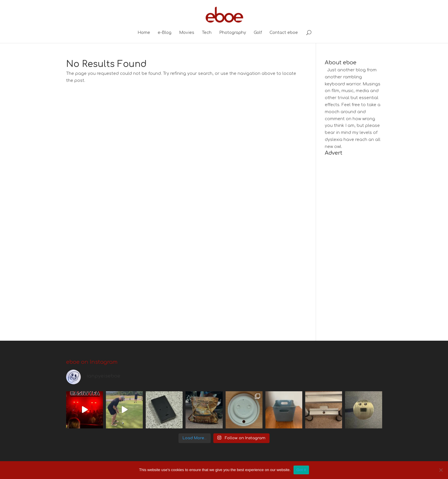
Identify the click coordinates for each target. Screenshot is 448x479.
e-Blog (165, 33)
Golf (258, 33)
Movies (187, 33)
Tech (207, 33)
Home (144, 33)
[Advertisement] (353, 245)
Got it (301, 470)
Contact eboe (284, 33)
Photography (233, 33)
